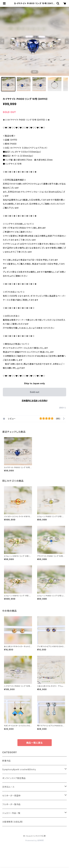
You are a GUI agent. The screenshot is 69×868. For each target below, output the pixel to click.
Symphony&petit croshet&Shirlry (19, 769)
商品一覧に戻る (35, 743)
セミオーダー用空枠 (11, 796)
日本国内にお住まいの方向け (35, 401)
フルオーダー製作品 (11, 804)
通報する (63, 408)
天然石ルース (8, 787)
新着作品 (6, 761)
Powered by (35, 840)
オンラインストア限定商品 (14, 778)
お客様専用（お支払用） (13, 822)
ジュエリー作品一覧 (11, 813)
